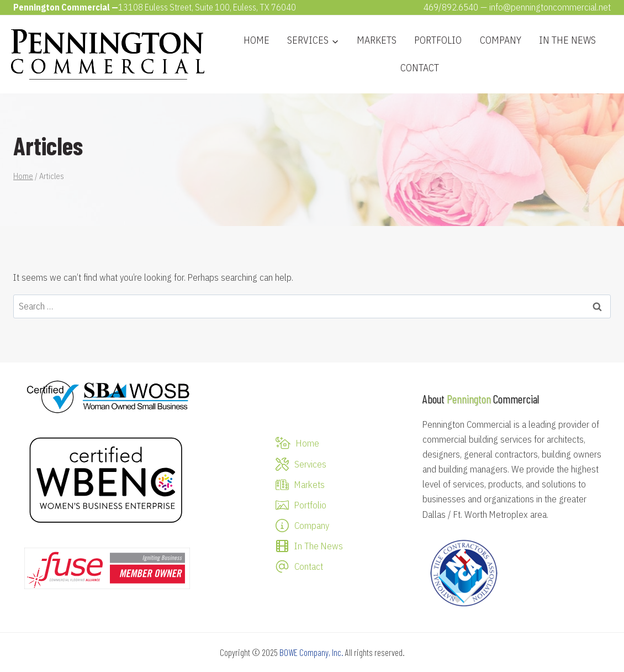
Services (310, 464)
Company (501, 40)
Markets (377, 40)
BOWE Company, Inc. (311, 652)
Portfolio (438, 40)
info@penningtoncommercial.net (550, 7)
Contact (420, 68)
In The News (567, 40)
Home (257, 40)
